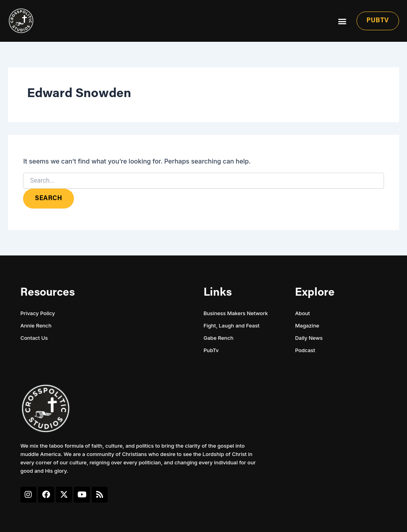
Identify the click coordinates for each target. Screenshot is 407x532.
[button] (342, 21)
